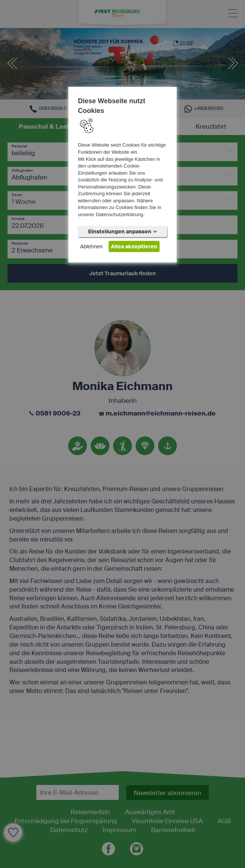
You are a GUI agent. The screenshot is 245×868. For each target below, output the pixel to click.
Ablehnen (91, 246)
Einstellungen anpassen (122, 231)
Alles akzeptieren (134, 246)
